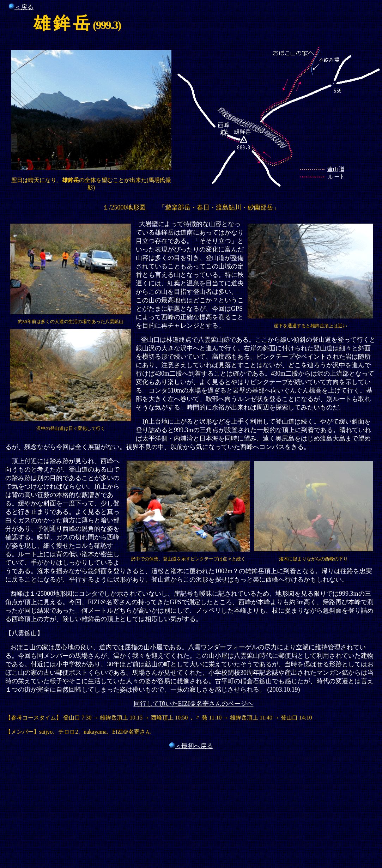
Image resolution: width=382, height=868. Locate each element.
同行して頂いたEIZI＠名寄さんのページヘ (194, 704)
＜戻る (24, 7)
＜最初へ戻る (194, 746)
